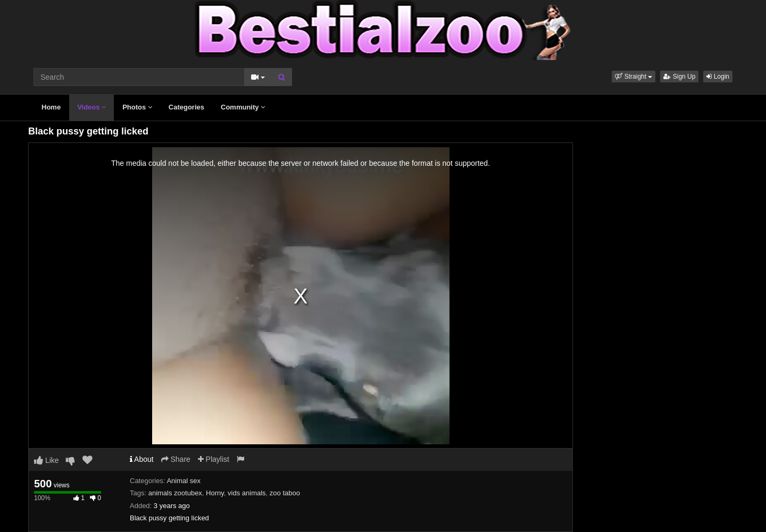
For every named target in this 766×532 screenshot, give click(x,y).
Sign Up (679, 77)
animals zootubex (175, 493)
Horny (215, 493)
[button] (634, 77)
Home (51, 107)
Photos (137, 107)
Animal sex (184, 481)
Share (176, 459)
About (142, 459)
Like (47, 460)
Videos (91, 107)
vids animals (247, 493)
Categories (186, 107)
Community (243, 107)
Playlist (214, 459)
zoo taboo (285, 493)
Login (718, 77)
